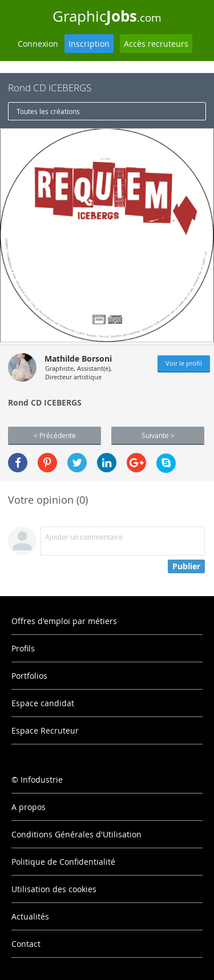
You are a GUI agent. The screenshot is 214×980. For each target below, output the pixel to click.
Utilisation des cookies (54, 889)
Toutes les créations (48, 111)
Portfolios (29, 676)
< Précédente (55, 435)
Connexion (38, 44)
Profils (23, 648)
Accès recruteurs (156, 44)
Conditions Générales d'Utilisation (76, 834)
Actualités (30, 916)
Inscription (89, 44)
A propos (29, 807)
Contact (26, 944)
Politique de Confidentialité (63, 862)
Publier (186, 566)
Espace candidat (43, 703)
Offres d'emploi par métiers (64, 621)
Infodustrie (42, 779)
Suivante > (158, 435)
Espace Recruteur (45, 730)
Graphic (107, 16)
